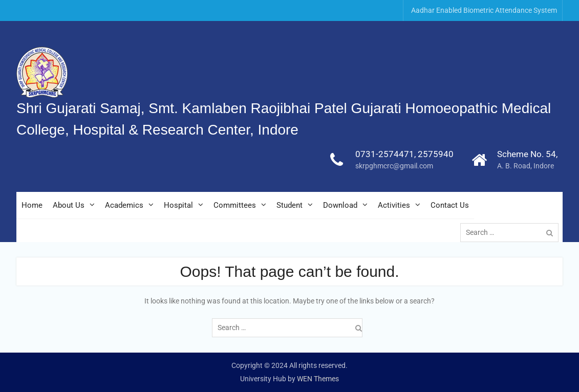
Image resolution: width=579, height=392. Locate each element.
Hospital (178, 205)
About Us (69, 205)
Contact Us (450, 205)
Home (32, 205)
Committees (235, 205)
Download (340, 205)
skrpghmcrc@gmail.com (394, 166)
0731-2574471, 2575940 (404, 154)
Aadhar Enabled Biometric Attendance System (484, 10)
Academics (124, 205)
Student (289, 205)
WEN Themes (318, 379)
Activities (394, 205)
